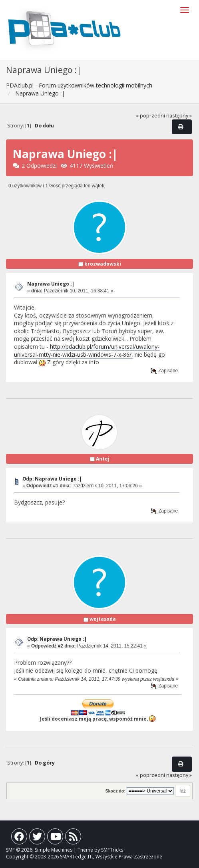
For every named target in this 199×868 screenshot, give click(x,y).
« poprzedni (150, 116)
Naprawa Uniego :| (51, 284)
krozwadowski (103, 264)
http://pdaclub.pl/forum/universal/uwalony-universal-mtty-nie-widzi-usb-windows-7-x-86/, (87, 351)
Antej (103, 459)
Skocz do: (115, 791)
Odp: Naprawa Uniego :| (52, 479)
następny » (179, 116)
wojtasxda (103, 619)
